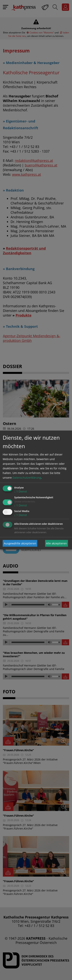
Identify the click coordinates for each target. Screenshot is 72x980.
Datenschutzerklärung (27, 478)
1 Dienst (21, 491)
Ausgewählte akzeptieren (20, 543)
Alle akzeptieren (56, 543)
